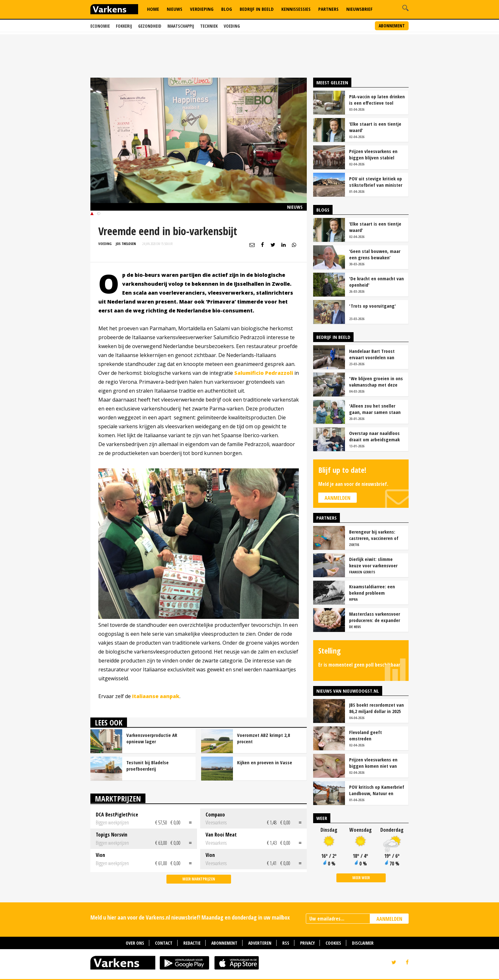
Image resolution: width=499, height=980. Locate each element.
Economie (100, 26)
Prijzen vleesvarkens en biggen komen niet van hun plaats (373, 763)
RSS (286, 943)
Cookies (333, 943)
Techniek (209, 26)
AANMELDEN (389, 919)
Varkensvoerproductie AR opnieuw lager (152, 738)
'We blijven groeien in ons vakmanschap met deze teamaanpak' (376, 381)
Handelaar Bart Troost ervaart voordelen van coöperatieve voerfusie (373, 354)
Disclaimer (363, 943)
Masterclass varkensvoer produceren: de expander (375, 617)
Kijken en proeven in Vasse (265, 762)
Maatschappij (181, 26)
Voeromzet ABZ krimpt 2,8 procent (264, 738)
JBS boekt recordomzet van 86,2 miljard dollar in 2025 (376, 708)
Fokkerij (124, 26)
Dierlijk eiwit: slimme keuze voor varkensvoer (373, 562)
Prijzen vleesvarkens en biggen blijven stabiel (373, 154)
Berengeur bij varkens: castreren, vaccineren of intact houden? (374, 535)
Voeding (232, 26)
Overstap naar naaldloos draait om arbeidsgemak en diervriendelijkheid (374, 436)
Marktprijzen (118, 798)
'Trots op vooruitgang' (372, 306)
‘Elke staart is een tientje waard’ (375, 127)
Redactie (192, 943)
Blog (227, 9)
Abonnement (392, 26)
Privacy (307, 943)
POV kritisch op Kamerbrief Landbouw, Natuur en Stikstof (377, 790)
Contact (164, 943)
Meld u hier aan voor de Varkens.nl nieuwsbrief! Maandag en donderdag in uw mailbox (190, 917)
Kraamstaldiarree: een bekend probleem (372, 590)
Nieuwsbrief (359, 9)
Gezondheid (150, 26)
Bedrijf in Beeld (257, 9)
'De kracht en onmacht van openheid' (376, 282)
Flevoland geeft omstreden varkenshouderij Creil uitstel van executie (371, 735)
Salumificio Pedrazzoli (264, 373)
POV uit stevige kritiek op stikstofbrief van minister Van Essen (376, 182)
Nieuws (175, 9)
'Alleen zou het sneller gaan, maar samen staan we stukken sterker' (375, 409)
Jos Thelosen (126, 244)
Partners (328, 9)
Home (153, 9)
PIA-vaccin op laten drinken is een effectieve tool (377, 100)
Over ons (135, 943)
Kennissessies (296, 9)
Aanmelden (337, 498)
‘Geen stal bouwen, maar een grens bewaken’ (375, 254)
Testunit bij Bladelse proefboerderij (148, 766)
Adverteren (260, 943)
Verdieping (202, 9)
